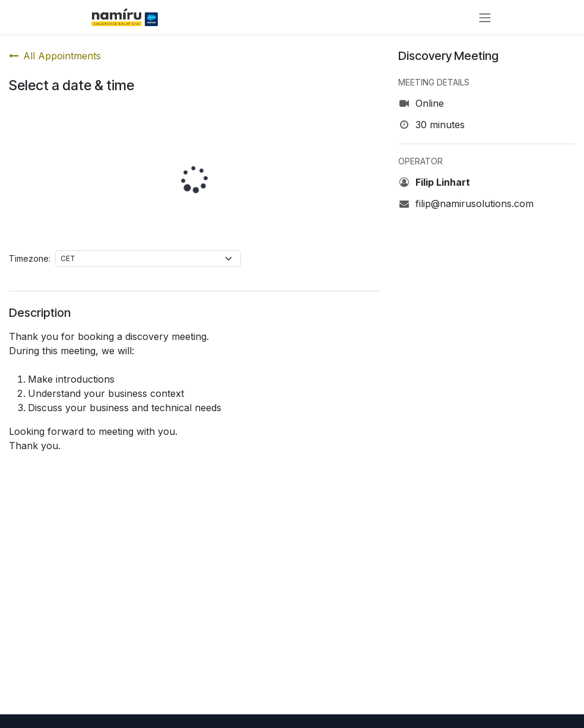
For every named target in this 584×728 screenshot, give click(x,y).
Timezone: (30, 258)
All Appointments (55, 56)
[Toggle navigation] (485, 17)
